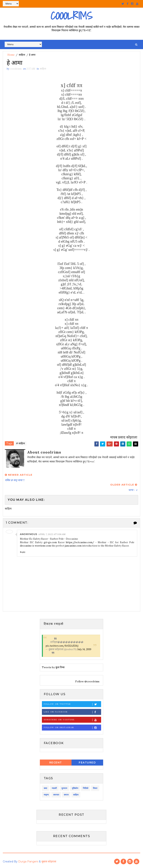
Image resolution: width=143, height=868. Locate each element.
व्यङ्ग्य (46, 795)
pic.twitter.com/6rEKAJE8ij (62, 646)
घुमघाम (64, 788)
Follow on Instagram (72, 728)
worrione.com (43, 546)
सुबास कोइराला (49, 861)
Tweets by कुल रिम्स (53, 667)
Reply (23, 552)
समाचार (56, 795)
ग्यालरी (54, 788)
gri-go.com (50, 542)
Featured (87, 763)
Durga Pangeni (28, 861)
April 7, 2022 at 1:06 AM (52, 534)
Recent (56, 763)
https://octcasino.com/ (80, 542)
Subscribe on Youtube (72, 720)
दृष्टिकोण (75, 788)
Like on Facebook (72, 712)
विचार (95, 788)
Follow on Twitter (72, 704)
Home (11, 55)
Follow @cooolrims (87, 681)
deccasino (26, 546)
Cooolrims (71, 16)
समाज (66, 795)
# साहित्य (20, 444)
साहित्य (22, 55)
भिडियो (86, 788)
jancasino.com (73, 546)
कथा (45, 788)
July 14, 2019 (84, 649)
